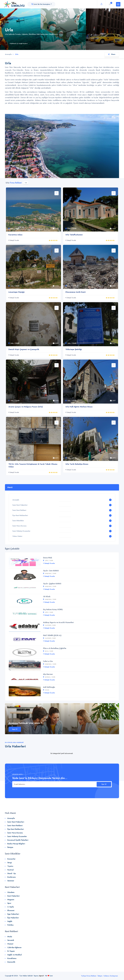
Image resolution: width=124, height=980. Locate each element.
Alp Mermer (48, 674)
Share (112, 54)
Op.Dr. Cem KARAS (51, 571)
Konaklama (12, 958)
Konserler (11, 859)
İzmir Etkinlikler (18, 521)
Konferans (12, 877)
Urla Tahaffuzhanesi (74, 235)
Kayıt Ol (15, 729)
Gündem (11, 892)
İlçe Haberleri (13, 918)
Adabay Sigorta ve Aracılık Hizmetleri (58, 622)
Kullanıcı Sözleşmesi (111, 976)
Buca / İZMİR (48, 651)
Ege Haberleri (13, 914)
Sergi (10, 863)
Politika (10, 925)
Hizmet (10, 944)
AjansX (41, 976)
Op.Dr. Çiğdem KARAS (52, 584)
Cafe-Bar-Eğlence (14, 947)
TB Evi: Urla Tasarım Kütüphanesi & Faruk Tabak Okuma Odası (33, 465)
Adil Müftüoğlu (49, 687)
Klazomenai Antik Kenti (76, 292)
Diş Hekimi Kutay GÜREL (53, 609)
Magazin (11, 900)
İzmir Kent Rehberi (19, 510)
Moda (10, 937)
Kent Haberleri (14, 896)
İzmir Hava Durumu (19, 526)
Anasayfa (8, 54)
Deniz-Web (48, 558)
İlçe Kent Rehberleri (16, 829)
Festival (10, 870)
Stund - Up (12, 873)
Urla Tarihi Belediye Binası (77, 464)
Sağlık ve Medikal (15, 955)
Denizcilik (11, 962)
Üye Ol (104, 784)
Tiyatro (10, 866)
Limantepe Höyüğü (17, 292)
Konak (46, 690)
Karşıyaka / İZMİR (50, 573)
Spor (9, 903)
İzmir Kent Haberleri (20, 505)
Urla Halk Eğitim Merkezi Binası (79, 407)
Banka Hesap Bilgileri (16, 844)
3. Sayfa (11, 907)
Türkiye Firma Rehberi (89, 976)
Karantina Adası (15, 235)
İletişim (10, 847)
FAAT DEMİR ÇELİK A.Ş (52, 635)
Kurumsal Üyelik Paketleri (18, 840)
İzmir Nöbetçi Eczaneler (21, 531)
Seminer (11, 881)
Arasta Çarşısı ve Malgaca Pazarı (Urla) (26, 407)
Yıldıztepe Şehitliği (74, 349)
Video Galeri (17, 536)
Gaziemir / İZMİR (49, 625)
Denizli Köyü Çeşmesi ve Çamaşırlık (24, 349)
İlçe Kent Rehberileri (20, 515)
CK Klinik (47, 597)
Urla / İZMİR (14, 229)
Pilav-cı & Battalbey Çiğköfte (55, 648)
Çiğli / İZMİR (48, 561)
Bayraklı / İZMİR (49, 677)
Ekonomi (11, 910)
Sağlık (10, 921)
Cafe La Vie (48, 661)
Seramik (11, 940)
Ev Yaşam (11, 951)
